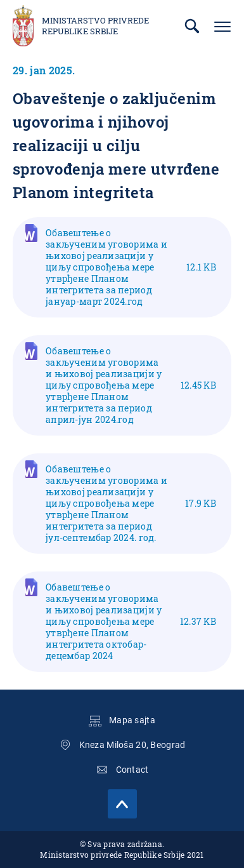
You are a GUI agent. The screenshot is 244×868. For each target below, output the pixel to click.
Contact (132, 770)
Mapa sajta (132, 720)
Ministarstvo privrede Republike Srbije (95, 26)
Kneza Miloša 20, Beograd (132, 745)
